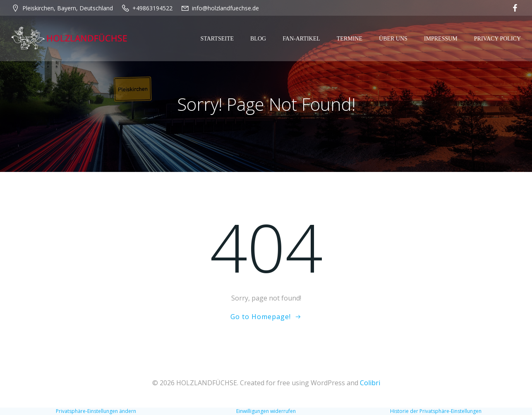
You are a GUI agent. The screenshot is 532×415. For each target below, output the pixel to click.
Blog (258, 39)
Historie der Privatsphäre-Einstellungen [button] (436, 411)
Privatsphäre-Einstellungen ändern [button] (96, 411)
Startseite (217, 39)
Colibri (370, 383)
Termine (350, 39)
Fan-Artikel (301, 39)
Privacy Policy (497, 39)
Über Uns (393, 39)
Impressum (441, 39)
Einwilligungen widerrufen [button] (266, 411)
